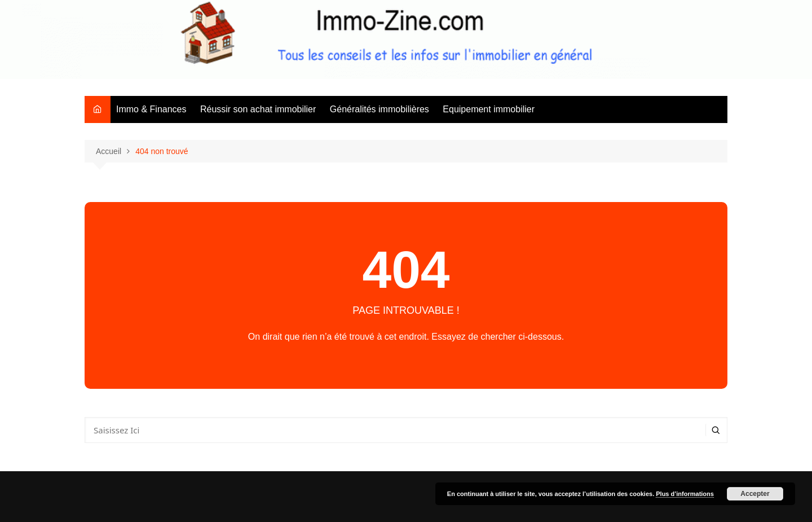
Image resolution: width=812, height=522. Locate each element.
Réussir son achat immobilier (258, 109)
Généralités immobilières (379, 109)
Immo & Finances (151, 109)
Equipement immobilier (489, 109)
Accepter (755, 494)
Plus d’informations (685, 494)
